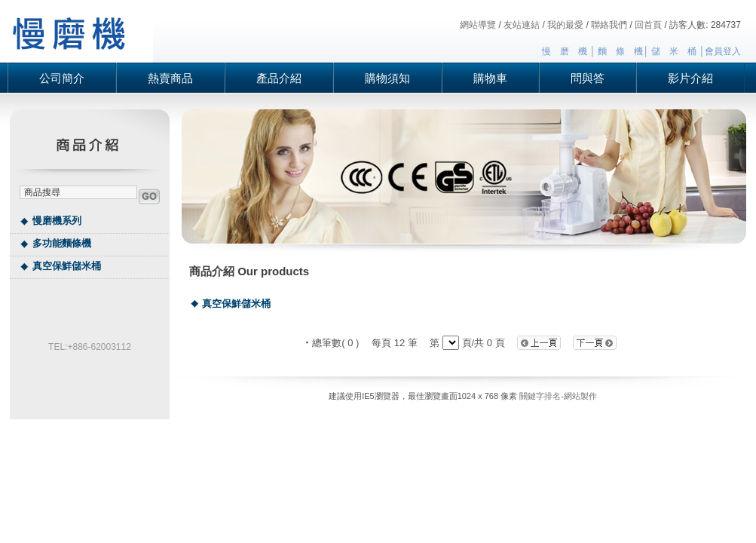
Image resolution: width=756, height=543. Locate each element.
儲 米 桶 (674, 51)
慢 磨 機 (565, 51)
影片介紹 (690, 78)
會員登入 (723, 51)
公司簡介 (62, 78)
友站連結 (522, 25)
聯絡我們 (609, 25)
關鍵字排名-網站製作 (558, 396)
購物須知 (387, 78)
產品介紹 (279, 78)
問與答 (588, 78)
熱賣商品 (170, 78)
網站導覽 (478, 25)
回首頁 (648, 25)
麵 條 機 (620, 51)
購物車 (490, 78)
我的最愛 (565, 25)
